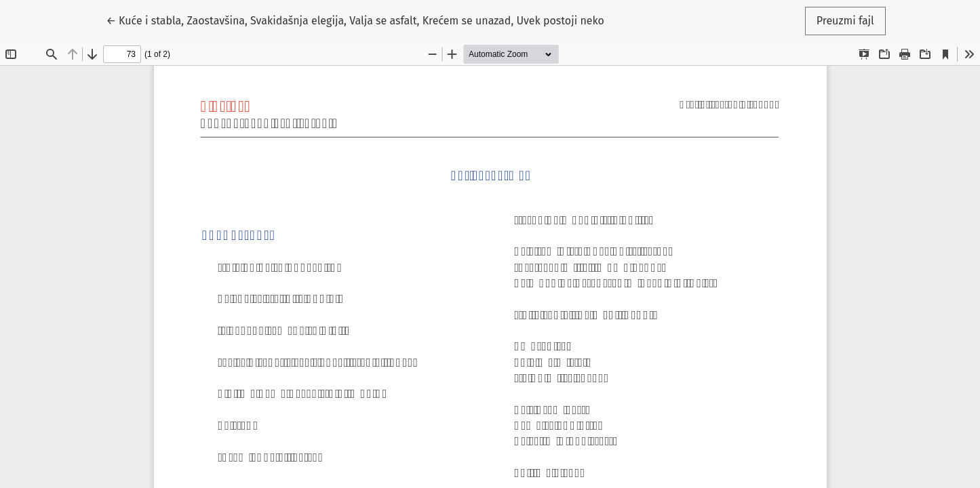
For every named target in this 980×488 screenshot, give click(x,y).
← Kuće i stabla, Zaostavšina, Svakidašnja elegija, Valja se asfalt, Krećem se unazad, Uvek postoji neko (355, 20)
